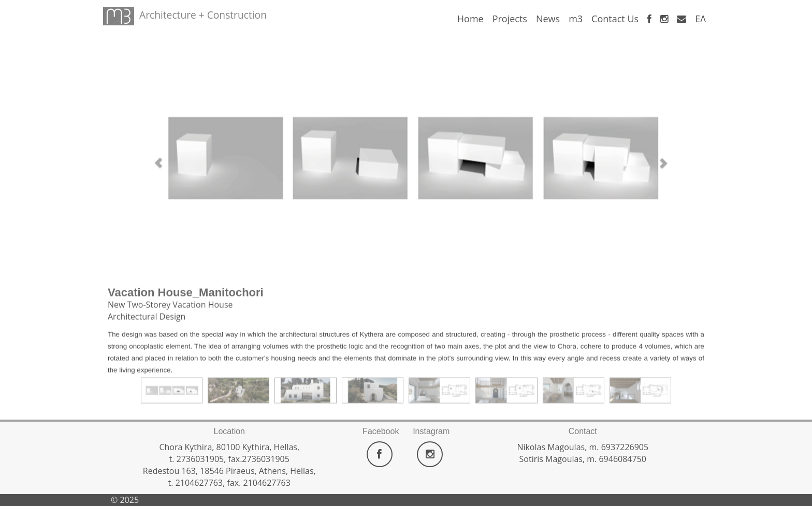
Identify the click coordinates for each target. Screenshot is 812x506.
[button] (153, 157)
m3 (576, 19)
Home (470, 19)
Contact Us (615, 19)
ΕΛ (700, 19)
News (548, 19)
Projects (510, 19)
